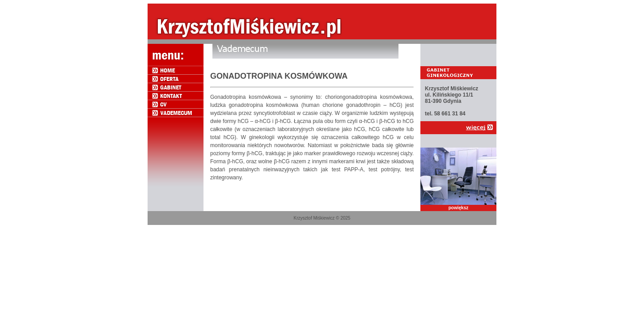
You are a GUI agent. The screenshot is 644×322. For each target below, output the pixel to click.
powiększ (458, 208)
